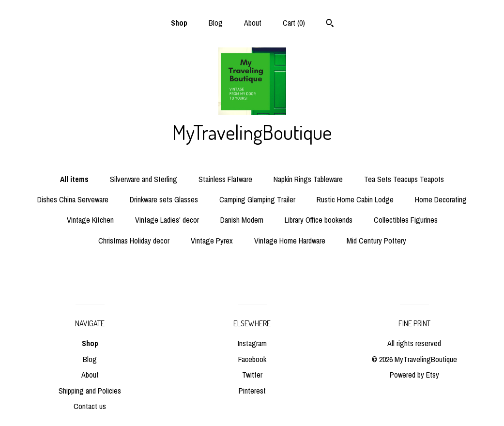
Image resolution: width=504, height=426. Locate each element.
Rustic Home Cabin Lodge (355, 199)
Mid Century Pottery (376, 241)
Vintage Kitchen (90, 220)
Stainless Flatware (225, 179)
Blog (216, 23)
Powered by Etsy (414, 375)
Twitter (252, 375)
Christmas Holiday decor (134, 241)
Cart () (294, 23)
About (253, 23)
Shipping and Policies (90, 391)
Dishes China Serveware (73, 199)
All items (74, 179)
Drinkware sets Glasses (164, 199)
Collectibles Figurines (406, 220)
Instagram (252, 343)
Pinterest (252, 391)
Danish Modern (242, 220)
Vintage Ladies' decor (167, 220)
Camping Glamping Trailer (257, 199)
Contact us (90, 406)
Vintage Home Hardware (290, 241)
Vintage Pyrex (212, 241)
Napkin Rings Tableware (308, 179)
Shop (179, 23)
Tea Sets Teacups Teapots (404, 179)
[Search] (330, 24)
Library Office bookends (319, 220)
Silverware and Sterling (144, 179)
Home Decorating (441, 199)
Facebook (252, 359)
